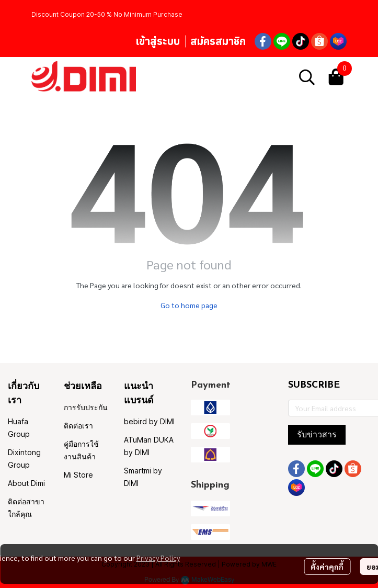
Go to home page (189, 305)
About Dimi (26, 483)
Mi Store (78, 475)
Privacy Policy (158, 558)
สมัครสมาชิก (218, 41)
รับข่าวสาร (317, 434)
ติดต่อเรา (78, 426)
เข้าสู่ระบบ (158, 41)
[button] (307, 77)
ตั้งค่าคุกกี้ (327, 567)
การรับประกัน (86, 407)
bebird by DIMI (149, 421)
